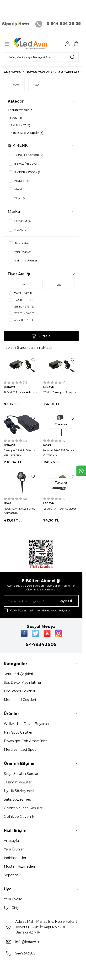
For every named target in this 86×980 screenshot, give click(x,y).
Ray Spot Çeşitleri (19, 732)
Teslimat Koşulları (18, 782)
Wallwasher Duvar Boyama (26, 724)
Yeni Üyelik (13, 899)
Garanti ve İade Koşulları (24, 808)
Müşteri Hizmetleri (19, 866)
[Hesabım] (68, 44)
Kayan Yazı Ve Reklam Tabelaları (55, 72)
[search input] (41, 57)
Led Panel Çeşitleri (19, 691)
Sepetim (11, 875)
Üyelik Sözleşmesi (19, 791)
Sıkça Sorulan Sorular (21, 774)
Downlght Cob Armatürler (25, 741)
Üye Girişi (11, 908)
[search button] (72, 57)
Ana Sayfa (12, 72)
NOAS (37, 85)
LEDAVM (14, 85)
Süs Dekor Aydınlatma (22, 683)
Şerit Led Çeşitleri (18, 674)
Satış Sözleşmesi (18, 799)
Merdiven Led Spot (20, 750)
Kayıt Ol (65, 601)
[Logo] (37, 44)
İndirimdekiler (15, 858)
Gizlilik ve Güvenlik (19, 817)
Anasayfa (11, 841)
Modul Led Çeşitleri (20, 700)
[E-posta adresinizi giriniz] (41, 601)
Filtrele (41, 336)
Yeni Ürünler (14, 849)
